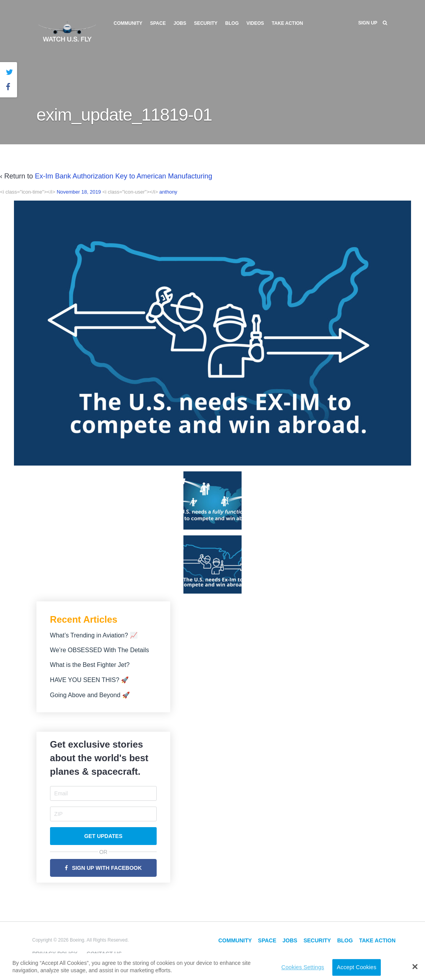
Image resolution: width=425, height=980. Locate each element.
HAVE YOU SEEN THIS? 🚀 (89, 680)
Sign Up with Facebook (107, 868)
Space (158, 23)
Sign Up (368, 23)
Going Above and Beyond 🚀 (90, 695)
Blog (232, 23)
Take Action (288, 23)
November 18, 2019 (79, 192)
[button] (415, 966)
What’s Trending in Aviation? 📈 (94, 635)
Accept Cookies (357, 967)
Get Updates (103, 836)
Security (206, 23)
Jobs (180, 23)
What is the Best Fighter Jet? (90, 665)
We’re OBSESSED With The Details (100, 650)
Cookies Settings (303, 967)
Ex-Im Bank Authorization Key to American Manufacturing (124, 176)
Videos (255, 23)
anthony (168, 192)
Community (128, 23)
